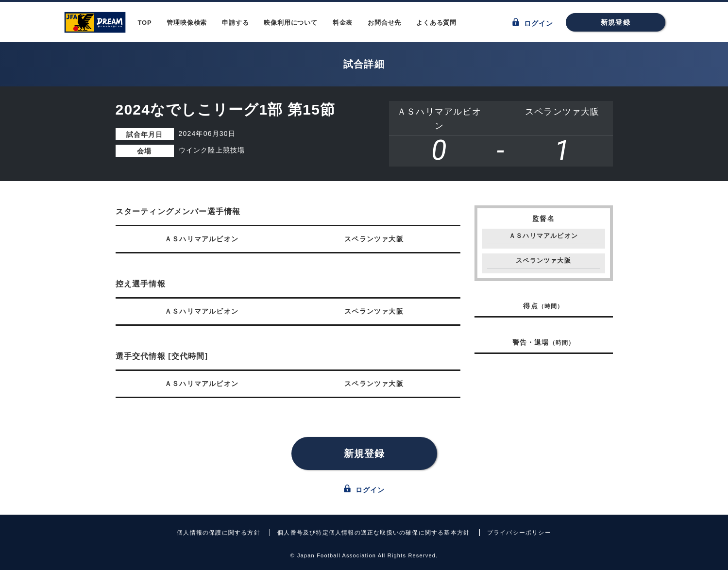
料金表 (343, 23)
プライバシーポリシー (519, 533)
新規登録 (616, 22)
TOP (145, 23)
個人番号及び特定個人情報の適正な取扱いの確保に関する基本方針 (373, 533)
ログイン (533, 23)
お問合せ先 (384, 23)
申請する (235, 23)
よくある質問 (436, 23)
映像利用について (290, 23)
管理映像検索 (187, 23)
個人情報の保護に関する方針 (219, 533)
